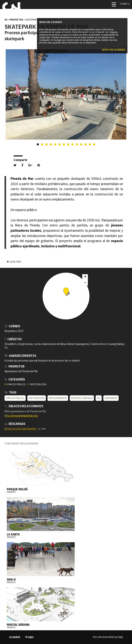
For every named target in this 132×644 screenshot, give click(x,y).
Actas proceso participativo (21, 429)
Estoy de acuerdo (114, 50)
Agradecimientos (20, 356)
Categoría (15, 379)
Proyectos (16, 20)
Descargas (15, 424)
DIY (99, 398)
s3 (6, 20)
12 (86, 144)
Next (122, 93)
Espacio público (15, 398)
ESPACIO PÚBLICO (15, 384)
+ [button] (85, 277)
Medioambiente (58, 398)
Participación (37, 398)
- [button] (85, 283)
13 (90, 144)
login (29, 637)
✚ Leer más (14, 262)
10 (77, 144)
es (125, 4)
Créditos (13, 339)
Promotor (15, 366)
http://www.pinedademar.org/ (21, 416)
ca (128, 4)
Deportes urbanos (82, 398)
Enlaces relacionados (24, 406)
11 (81, 144)
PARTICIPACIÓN (37, 384)
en (122, 4)
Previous (10, 93)
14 (94, 144)
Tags (10, 392)
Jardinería (111, 398)
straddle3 (15, 637)
